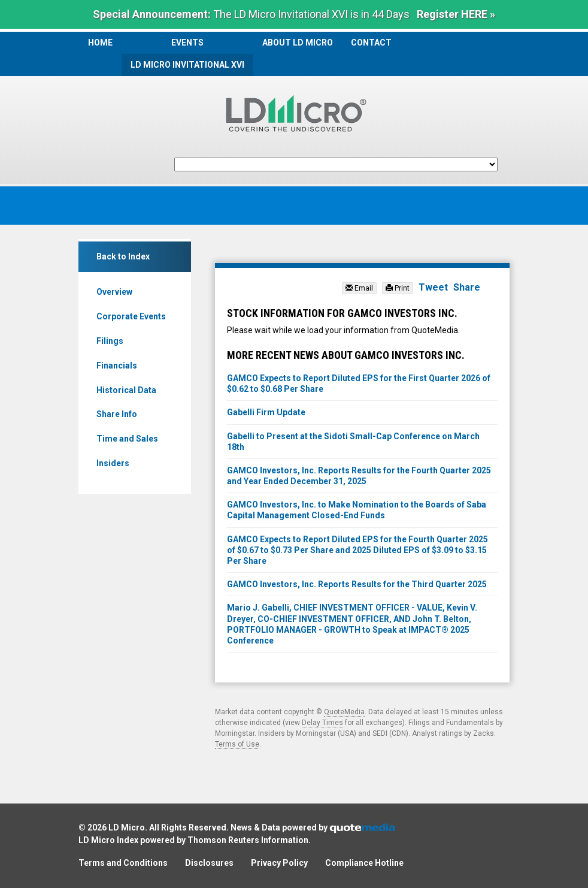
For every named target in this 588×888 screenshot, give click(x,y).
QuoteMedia (344, 712)
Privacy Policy (279, 863)
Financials (117, 366)
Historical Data (126, 390)
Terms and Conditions (123, 863)
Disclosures (209, 863)
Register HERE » (456, 14)
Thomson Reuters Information (248, 840)
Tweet (433, 287)
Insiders (113, 463)
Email (359, 288)
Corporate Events (131, 316)
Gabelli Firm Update (266, 412)
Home (100, 43)
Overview (114, 292)
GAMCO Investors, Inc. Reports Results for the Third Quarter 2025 (357, 584)
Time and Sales (127, 439)
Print (398, 288)
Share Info (117, 414)
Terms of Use (237, 744)
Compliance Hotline (364, 863)
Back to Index (123, 256)
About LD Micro (298, 43)
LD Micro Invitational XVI (187, 65)
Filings (110, 341)
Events (187, 43)
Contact (371, 43)
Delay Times (322, 723)
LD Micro (127, 827)
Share (467, 287)
